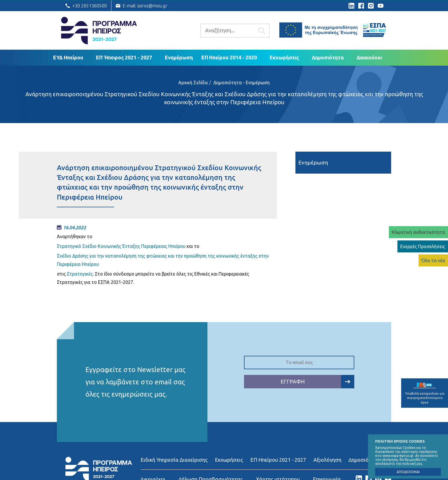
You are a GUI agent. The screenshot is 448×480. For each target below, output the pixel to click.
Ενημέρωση (179, 57)
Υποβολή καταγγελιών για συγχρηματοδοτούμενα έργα (425, 393)
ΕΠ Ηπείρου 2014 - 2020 (229, 57)
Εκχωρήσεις (284, 57)
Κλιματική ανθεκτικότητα (418, 232)
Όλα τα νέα (433, 260)
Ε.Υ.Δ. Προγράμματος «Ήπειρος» (99, 31)
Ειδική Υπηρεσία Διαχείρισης (174, 460)
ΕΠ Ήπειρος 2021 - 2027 (124, 57)
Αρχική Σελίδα (193, 83)
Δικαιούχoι (369, 57)
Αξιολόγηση (327, 460)
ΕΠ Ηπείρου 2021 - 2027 (278, 460)
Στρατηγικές (80, 274)
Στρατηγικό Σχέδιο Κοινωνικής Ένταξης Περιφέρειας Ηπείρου (121, 246)
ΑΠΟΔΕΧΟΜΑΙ (408, 472)
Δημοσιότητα (328, 57)
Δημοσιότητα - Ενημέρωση (242, 83)
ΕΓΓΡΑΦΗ (317, 382)
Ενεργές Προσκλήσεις (423, 246)
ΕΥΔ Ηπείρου (68, 57)
